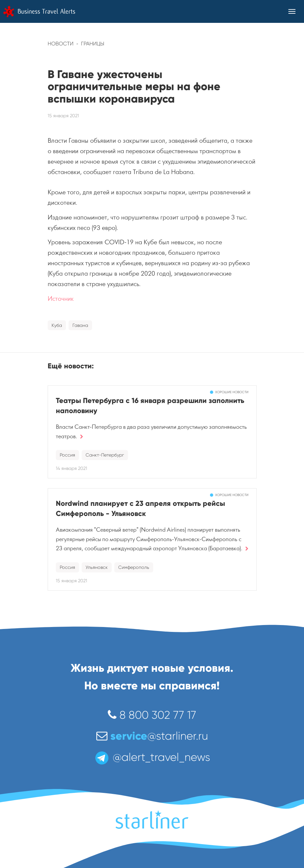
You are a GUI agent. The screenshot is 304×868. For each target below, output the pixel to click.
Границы (93, 44)
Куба (57, 325)
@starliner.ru (152, 736)
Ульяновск (97, 567)
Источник (61, 299)
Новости (61, 44)
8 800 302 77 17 (152, 715)
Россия (67, 455)
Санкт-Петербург (105, 455)
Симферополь (134, 567)
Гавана (80, 325)
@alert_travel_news (152, 757)
